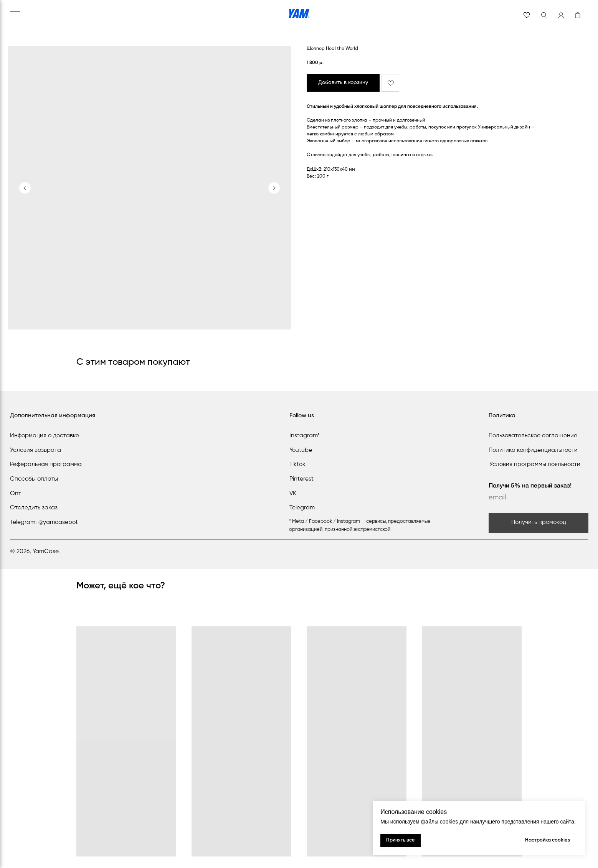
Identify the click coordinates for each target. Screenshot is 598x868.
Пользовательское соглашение (533, 436)
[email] (539, 498)
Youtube (301, 450)
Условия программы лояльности (535, 464)
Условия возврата (36, 450)
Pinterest (301, 479)
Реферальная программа (46, 464)
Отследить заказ (34, 508)
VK (293, 494)
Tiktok (297, 464)
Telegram (302, 508)
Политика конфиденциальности (533, 450)
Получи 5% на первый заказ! (530, 486)
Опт (16, 494)
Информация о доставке (45, 436)
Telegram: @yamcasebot (44, 522)
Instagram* (305, 436)
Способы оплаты (34, 479)
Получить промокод (539, 522)
